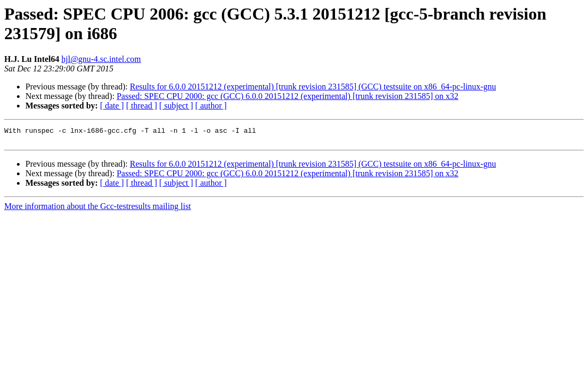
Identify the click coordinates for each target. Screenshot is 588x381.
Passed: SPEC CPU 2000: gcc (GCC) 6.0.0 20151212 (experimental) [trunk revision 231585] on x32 (287, 96)
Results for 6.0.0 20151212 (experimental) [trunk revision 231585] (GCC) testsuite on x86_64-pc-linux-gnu (313, 87)
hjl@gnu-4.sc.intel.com (101, 59)
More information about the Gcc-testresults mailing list (98, 209)
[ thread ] (142, 106)
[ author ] (211, 106)
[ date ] (112, 106)
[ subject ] (176, 106)
